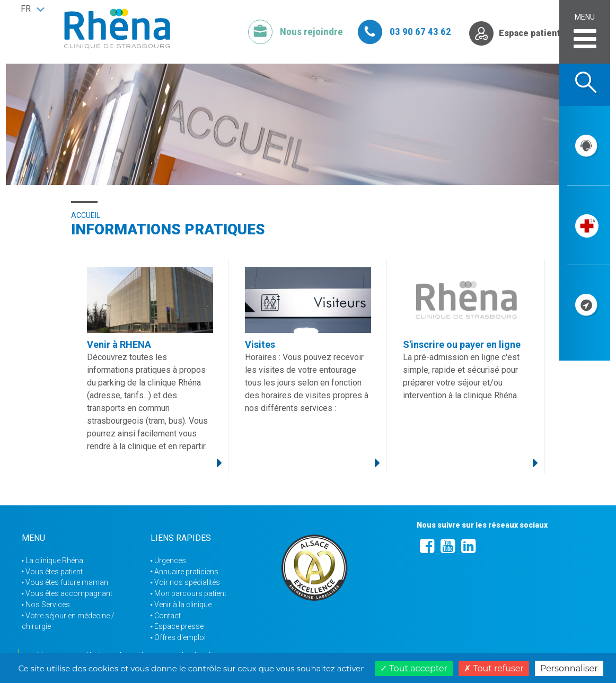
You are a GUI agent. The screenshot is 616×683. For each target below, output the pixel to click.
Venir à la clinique (183, 605)
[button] (32, 9)
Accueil (86, 215)
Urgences (170, 561)
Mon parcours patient (190, 593)
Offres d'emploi (180, 637)
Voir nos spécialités (187, 582)
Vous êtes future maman (67, 582)
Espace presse (179, 626)
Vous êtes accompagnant (69, 593)
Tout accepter (414, 668)
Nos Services (48, 605)
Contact (168, 616)
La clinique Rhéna (54, 561)
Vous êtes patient (54, 572)
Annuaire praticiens (186, 572)
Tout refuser (494, 668)
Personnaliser (569, 668)
